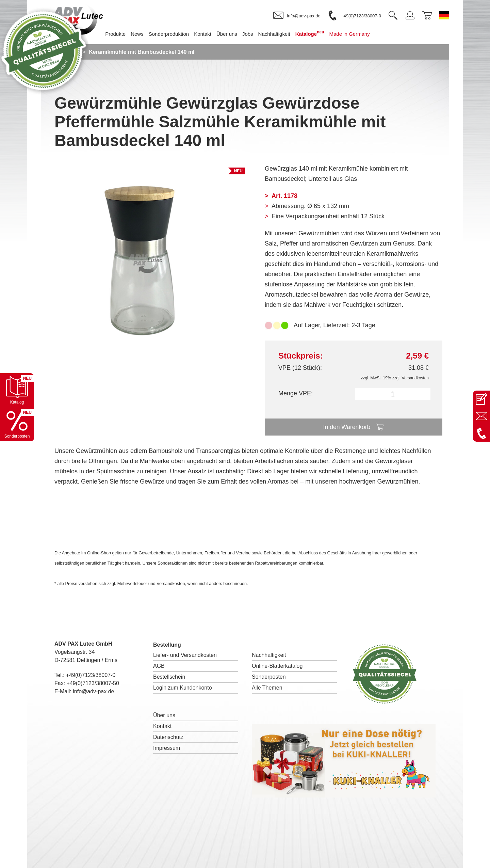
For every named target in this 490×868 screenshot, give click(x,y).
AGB (159, 666)
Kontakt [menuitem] (208, 34)
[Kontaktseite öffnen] (481, 399)
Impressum (167, 748)
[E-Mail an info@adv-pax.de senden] (481, 416)
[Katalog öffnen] (17, 390)
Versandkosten (415, 378)
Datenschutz (168, 737)
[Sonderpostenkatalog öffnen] (17, 424)
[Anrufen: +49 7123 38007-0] (481, 433)
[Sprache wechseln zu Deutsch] (444, 15)
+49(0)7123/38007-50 (93, 683)
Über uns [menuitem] (232, 34)
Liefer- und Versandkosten (185, 655)
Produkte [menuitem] (120, 34)
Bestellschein (169, 677)
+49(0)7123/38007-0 (91, 675)
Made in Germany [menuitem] (355, 34)
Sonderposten (269, 677)
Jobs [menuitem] (253, 34)
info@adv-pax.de (93, 691)
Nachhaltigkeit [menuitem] (279, 34)
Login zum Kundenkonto (183, 688)
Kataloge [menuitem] (315, 33)
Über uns (164, 715)
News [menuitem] (143, 34)
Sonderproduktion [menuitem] (174, 34)
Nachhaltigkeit (269, 655)
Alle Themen (267, 688)
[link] (297, 16)
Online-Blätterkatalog (277, 666)
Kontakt (162, 726)
